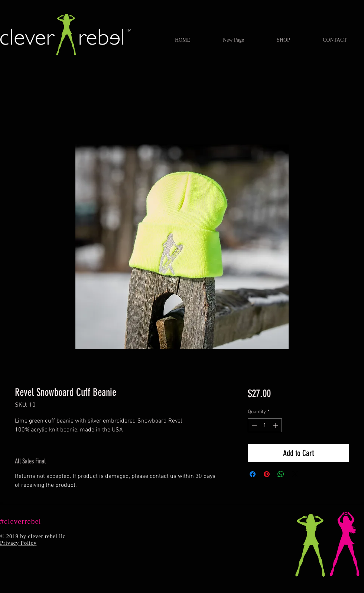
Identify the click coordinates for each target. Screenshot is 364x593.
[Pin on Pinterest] (267, 474)
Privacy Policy (18, 543)
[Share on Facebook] (253, 474)
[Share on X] (295, 474)
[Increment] (276, 425)
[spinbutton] (265, 425)
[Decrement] (253, 425)
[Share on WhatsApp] (281, 474)
